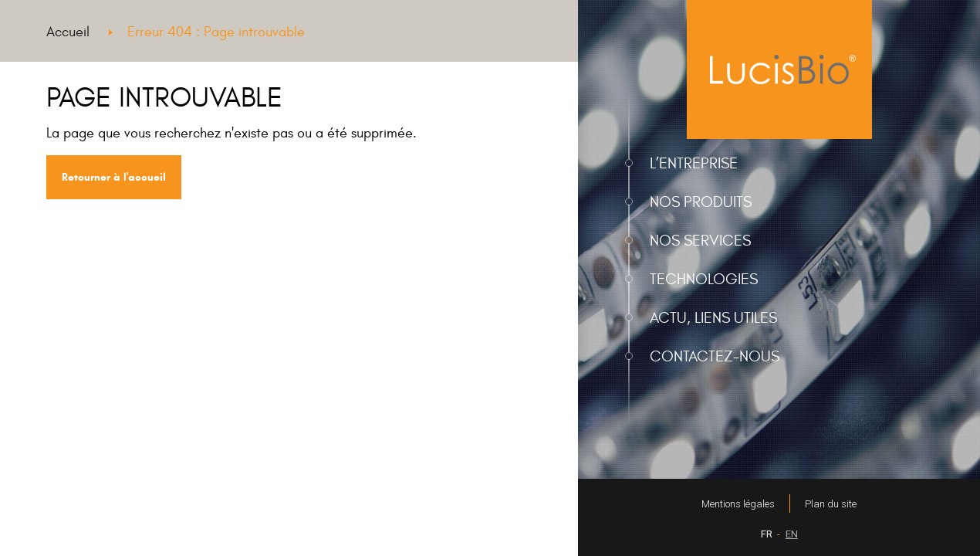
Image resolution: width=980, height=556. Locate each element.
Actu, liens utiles (713, 318)
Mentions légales (738, 504)
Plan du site (831, 504)
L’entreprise (694, 163)
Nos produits (701, 202)
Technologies (704, 279)
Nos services (700, 241)
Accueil (68, 32)
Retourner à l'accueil (114, 177)
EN (792, 534)
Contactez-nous (715, 356)
